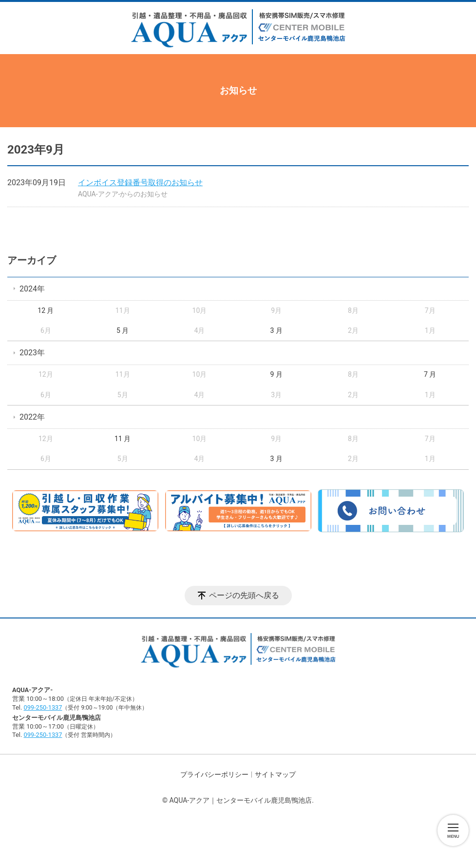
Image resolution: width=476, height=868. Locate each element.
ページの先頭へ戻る (244, 595)
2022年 (32, 417)
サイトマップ (275, 774)
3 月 (276, 330)
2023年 (32, 353)
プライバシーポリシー (214, 774)
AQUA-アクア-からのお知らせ (123, 194)
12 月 (46, 310)
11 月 (123, 439)
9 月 (276, 374)
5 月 (123, 330)
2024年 (32, 289)
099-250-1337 (43, 707)
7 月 (430, 374)
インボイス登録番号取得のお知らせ (140, 183)
